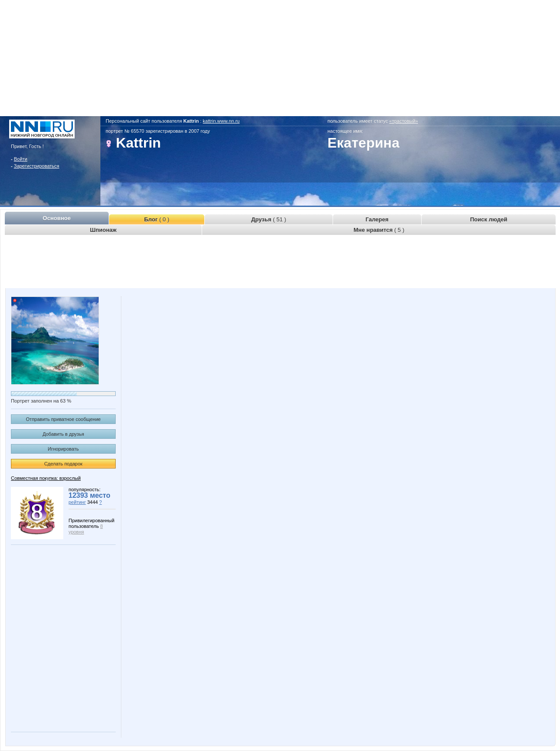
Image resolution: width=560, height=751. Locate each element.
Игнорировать (64, 449)
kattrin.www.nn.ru (221, 121)
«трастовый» (404, 121)
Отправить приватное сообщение (63, 419)
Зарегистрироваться (37, 166)
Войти (21, 159)
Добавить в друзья (63, 434)
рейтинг (77, 502)
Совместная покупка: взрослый (46, 478)
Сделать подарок (63, 464)
